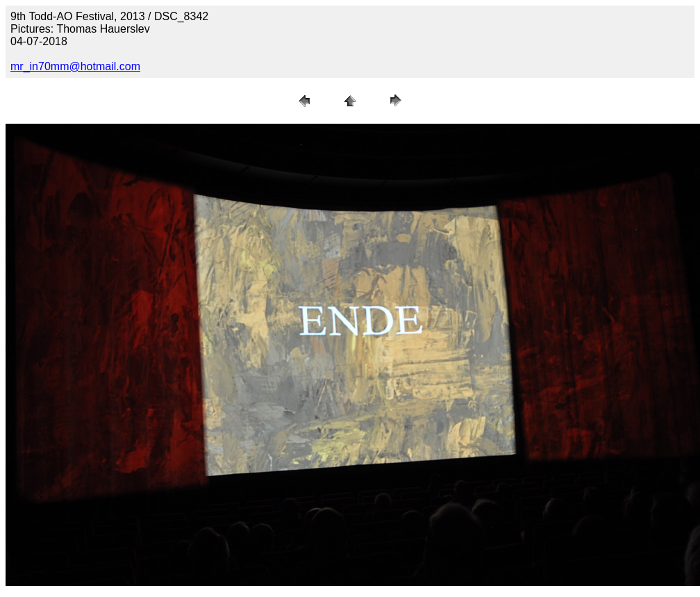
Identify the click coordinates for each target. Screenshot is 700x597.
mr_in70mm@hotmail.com (75, 66)
